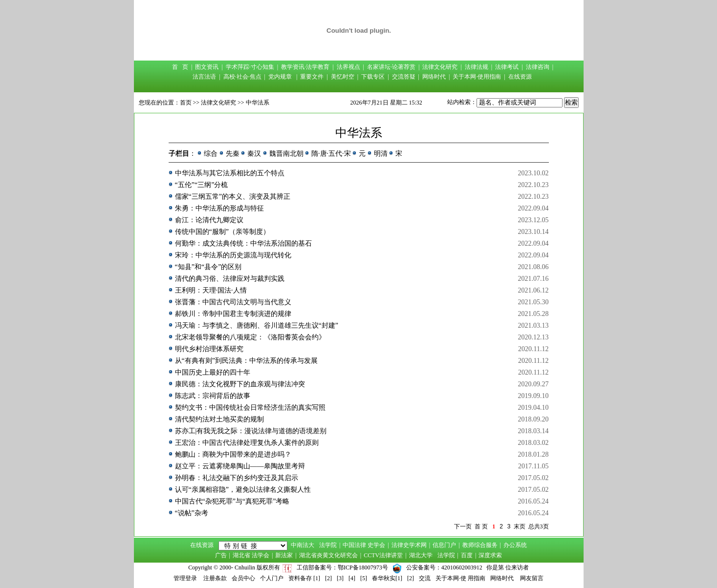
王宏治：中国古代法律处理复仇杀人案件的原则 (247, 443)
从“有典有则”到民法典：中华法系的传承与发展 (246, 361)
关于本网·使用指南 (477, 77)
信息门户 (444, 545)
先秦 (233, 154)
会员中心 (243, 578)
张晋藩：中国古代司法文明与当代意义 (233, 302)
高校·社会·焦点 (242, 77)
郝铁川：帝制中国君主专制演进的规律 (233, 314)
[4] (352, 578)
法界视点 (348, 67)
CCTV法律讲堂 (383, 555)
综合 (211, 154)
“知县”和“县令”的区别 (208, 267)
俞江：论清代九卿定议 (209, 220)
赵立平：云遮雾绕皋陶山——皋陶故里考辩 (240, 466)
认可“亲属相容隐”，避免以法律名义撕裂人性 (243, 490)
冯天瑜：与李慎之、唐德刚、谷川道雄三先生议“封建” (257, 325)
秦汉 (254, 154)
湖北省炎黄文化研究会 (328, 555)
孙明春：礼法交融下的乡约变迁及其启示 (237, 478)
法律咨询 (538, 67)
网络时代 (434, 77)
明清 (381, 154)
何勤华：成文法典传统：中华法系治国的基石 (243, 243)
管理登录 (185, 578)
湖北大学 (421, 555)
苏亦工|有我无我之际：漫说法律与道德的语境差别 (251, 431)
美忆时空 (343, 77)
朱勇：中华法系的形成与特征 (219, 208)
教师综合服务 (480, 545)
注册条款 (215, 578)
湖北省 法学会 (251, 555)
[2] (328, 578)
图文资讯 (207, 67)
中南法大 (303, 545)
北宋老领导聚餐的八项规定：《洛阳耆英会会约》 (250, 337)
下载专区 (373, 77)
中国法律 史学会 (364, 545)
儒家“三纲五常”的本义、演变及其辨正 (233, 197)
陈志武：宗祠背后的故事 (213, 396)
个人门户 (272, 578)
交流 (425, 578)
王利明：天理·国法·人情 (211, 290)
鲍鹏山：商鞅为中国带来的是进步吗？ (233, 454)
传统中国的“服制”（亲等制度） (222, 232)
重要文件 (312, 77)
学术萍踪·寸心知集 (250, 67)
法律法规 (477, 67)
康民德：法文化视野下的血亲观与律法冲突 (240, 384)
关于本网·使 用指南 (460, 578)
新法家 (284, 555)
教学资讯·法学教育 (305, 67)
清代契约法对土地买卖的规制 (219, 419)
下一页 (463, 526)
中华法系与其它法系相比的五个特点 (230, 173)
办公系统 (515, 545)
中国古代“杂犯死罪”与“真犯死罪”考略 (232, 501)
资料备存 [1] (304, 578)
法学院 (328, 545)
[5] (364, 578)
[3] (340, 578)
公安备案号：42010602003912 (444, 567)
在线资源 (520, 77)
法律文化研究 (440, 67)
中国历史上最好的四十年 (213, 372)
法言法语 (204, 77)
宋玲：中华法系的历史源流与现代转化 (233, 255)
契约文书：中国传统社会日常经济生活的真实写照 (250, 408)
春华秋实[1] (387, 578)
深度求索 (490, 555)
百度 (467, 555)
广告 (221, 555)
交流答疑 (404, 77)
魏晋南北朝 (286, 154)
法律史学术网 (409, 545)
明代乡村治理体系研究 (209, 349)
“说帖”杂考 (192, 513)
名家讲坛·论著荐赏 (391, 67)
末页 (520, 526)
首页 (186, 103)
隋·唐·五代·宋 (331, 154)
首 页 (180, 67)
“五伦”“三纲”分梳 (202, 185)
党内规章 (280, 77)
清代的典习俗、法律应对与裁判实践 (230, 279)
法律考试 (507, 67)
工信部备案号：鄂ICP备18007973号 (342, 567)
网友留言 (532, 578)
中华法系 (258, 103)
